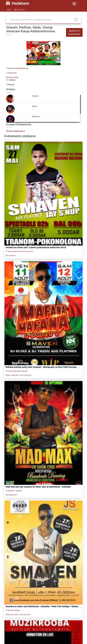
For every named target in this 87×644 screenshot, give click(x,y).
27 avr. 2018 (14, 615)
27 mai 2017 (12, 256)
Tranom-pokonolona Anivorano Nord (19, 251)
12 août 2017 (27, 375)
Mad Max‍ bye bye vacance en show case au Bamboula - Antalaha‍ (38, 487)
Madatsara (17, 3)
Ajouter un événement (74, 32)
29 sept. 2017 (12, 495)
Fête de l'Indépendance (15, 131)
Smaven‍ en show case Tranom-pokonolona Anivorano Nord (36, 247)
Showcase (11, 73)
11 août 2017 (14, 375)
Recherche (19, 10)
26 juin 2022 (13, 77)
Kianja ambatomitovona (17, 68)
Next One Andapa (13, 610)
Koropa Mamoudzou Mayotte (17, 371)
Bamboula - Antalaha (14, 491)
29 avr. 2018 (26, 615)
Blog (9, 10)
